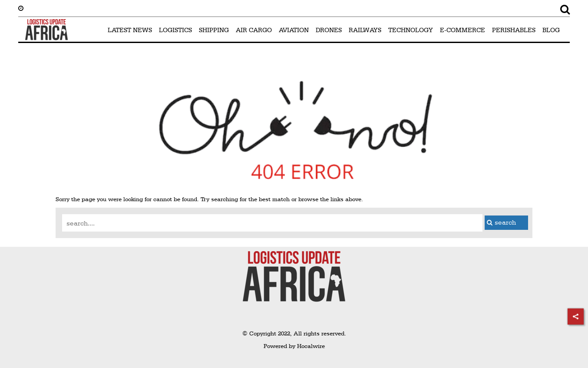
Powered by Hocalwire (294, 346)
